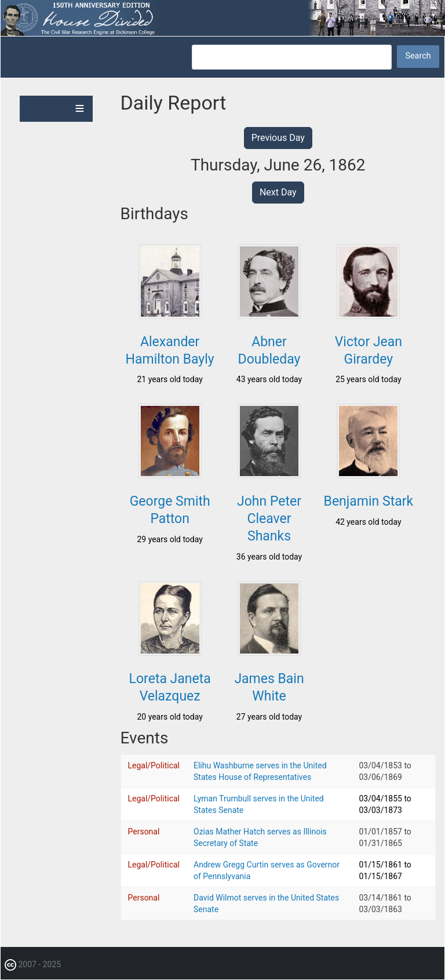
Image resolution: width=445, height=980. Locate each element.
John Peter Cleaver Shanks (269, 519)
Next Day (278, 192)
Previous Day (278, 138)
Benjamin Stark (369, 501)
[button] (170, 315)
